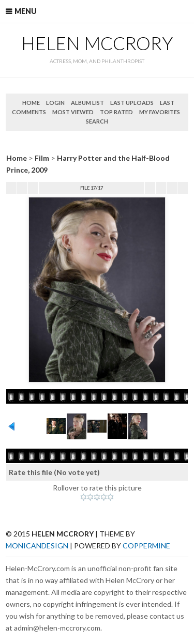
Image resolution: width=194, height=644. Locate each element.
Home (31, 103)
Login (55, 103)
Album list (87, 103)
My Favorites (160, 112)
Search (97, 121)
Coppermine (146, 546)
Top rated (116, 112)
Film (42, 158)
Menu (26, 11)
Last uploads (132, 103)
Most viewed (73, 112)
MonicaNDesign (37, 546)
